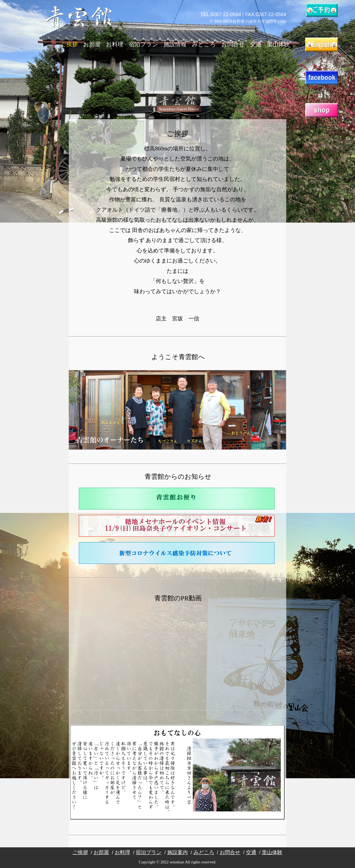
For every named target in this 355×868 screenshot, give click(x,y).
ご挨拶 (69, 44)
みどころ (204, 44)
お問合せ (233, 44)
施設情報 (175, 44)
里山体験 (278, 44)
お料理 (115, 44)
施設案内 (178, 852)
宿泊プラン (144, 44)
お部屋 (92, 44)
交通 (256, 44)
